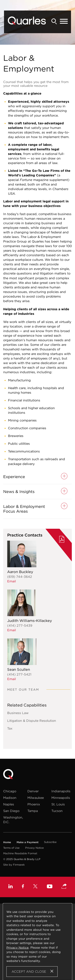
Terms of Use (11, 848)
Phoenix (34, 804)
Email (11, 581)
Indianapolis (61, 791)
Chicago (10, 791)
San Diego (11, 811)
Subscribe (50, 842)
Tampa (33, 811)
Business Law (18, 713)
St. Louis (58, 804)
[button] (64, 886)
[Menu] (64, 21)
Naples (9, 804)
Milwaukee (36, 798)
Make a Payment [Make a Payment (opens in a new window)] (27, 842)
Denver (33, 791)
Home (7, 842)
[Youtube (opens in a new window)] (50, 887)
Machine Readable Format (20, 853)
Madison (10, 798)
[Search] (54, 21)
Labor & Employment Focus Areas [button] (24, 509)
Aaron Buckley (20, 572)
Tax (10, 728)
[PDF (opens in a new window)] (62, 540)
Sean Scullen (19, 669)
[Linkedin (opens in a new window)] (10, 887)
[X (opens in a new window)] (35, 887)
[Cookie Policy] (37, 942)
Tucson (57, 811)
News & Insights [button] (19, 492)
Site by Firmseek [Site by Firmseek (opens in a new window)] (14, 865)
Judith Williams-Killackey (30, 621)
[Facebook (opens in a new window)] (23, 887)
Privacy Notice (34, 848)
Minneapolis (61, 798)
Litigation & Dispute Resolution (32, 721)
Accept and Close (29, 971)
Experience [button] (14, 477)
